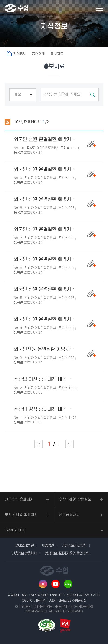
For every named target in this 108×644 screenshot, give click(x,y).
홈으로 (9, 54)
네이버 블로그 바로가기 (68, 584)
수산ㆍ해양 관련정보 (75, 499)
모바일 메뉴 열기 (100, 8)
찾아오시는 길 (24, 545)
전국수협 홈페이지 (19, 499)
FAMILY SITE (15, 530)
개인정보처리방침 (74, 545)
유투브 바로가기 (56, 584)
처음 (38, 444)
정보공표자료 (69, 515)
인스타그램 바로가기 (43, 584)
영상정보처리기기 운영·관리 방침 (67, 553)
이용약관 (48, 545)
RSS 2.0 (8, 122)
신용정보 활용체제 (24, 553)
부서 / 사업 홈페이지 (21, 515)
